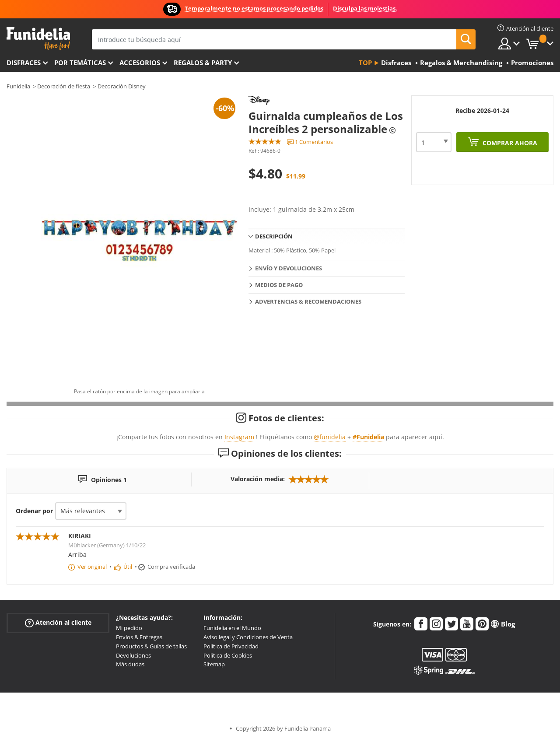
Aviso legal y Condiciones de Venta (248, 637)
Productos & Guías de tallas (151, 646)
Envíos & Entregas (139, 637)
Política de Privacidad (231, 646)
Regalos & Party (203, 63)
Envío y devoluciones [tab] (289, 268)
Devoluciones (133, 655)
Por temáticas (80, 63)
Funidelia (18, 86)
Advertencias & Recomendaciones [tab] (308, 301)
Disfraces (24, 63)
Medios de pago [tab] (279, 285)
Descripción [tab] (274, 236)
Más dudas (130, 664)
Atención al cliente (58, 623)
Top (365, 63)
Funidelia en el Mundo (232, 628)
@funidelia (330, 437)
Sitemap (214, 664)
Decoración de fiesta (64, 86)
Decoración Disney (122, 86)
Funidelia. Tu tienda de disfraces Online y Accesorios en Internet (38, 39)
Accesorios (140, 63)
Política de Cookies (228, 655)
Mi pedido (129, 628)
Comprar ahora (509, 143)
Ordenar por (34, 511)
